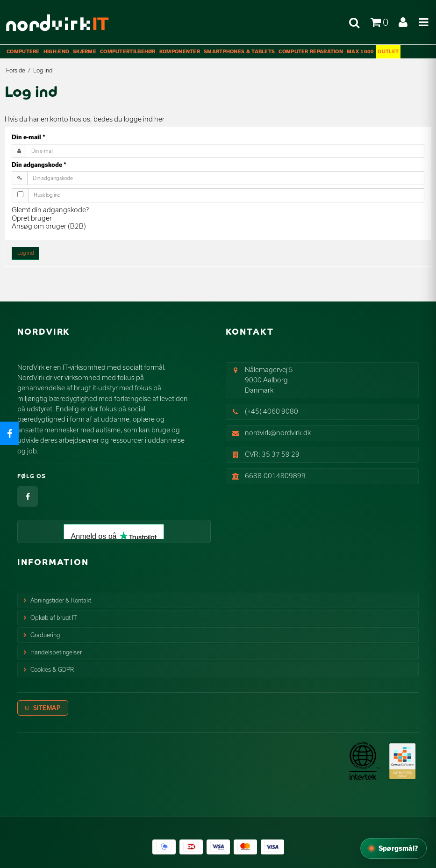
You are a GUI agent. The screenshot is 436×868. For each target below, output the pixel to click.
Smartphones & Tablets (239, 51)
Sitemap (47, 708)
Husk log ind (47, 195)
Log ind (26, 253)
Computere (23, 51)
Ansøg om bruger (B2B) (49, 226)
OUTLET (388, 51)
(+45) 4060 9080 (272, 411)
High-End (56, 51)
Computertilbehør (128, 51)
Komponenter (180, 51)
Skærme (85, 51)
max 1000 (360, 51)
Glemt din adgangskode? (50, 210)
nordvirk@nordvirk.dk (278, 433)
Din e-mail (29, 137)
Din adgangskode (39, 165)
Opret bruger (32, 218)
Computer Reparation (311, 51)
